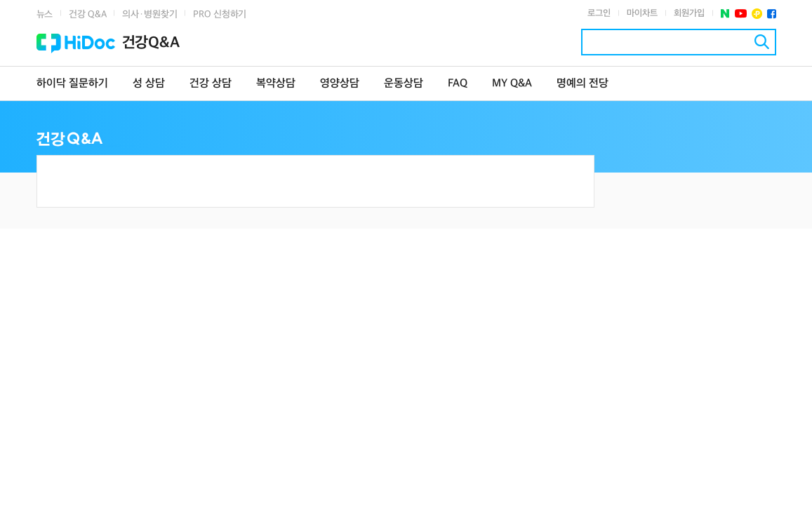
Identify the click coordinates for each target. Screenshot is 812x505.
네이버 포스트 (725, 14)
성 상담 (149, 84)
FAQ (458, 84)
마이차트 (642, 13)
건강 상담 (211, 84)
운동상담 (404, 84)
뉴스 (45, 14)
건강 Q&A (87, 14)
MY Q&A (512, 84)
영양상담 (340, 84)
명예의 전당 (583, 84)
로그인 (599, 13)
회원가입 (689, 13)
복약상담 (276, 84)
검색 (762, 42)
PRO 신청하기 (220, 14)
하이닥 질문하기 (72, 84)
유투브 (741, 14)
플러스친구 (757, 14)
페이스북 (772, 14)
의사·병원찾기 (149, 14)
